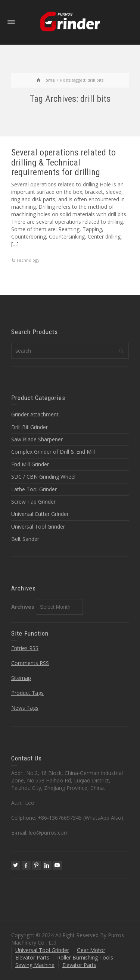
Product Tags (27, 693)
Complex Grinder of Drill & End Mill (53, 452)
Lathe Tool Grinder (34, 489)
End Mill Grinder (30, 464)
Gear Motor (91, 950)
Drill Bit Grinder (29, 427)
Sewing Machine (35, 965)
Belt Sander (25, 539)
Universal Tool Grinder (38, 527)
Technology (28, 260)
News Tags (25, 708)
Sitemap (21, 678)
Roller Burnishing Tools (85, 957)
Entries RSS (25, 648)
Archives (23, 607)
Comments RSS (30, 663)
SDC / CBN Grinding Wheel (43, 477)
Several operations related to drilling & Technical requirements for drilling (63, 162)
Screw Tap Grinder (33, 502)
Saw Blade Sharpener (37, 439)
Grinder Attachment (35, 414)
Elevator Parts (32, 957)
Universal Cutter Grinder (40, 514)
